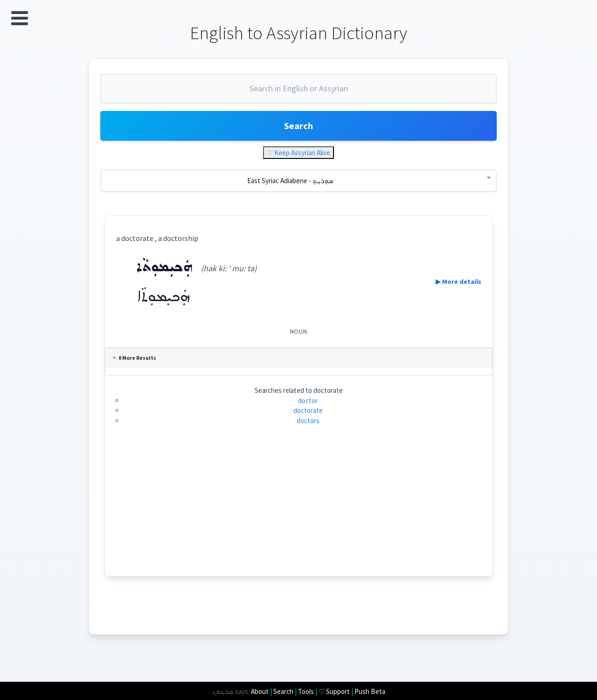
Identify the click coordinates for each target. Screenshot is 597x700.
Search (298, 126)
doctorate (308, 410)
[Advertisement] (299, 511)
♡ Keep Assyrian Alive (298, 153)
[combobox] (298, 92)
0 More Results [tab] (135, 358)
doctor (308, 401)
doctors (308, 421)
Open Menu (20, 18)
